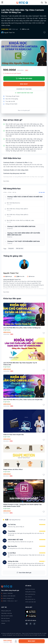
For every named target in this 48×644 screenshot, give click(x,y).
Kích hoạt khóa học (30, 594)
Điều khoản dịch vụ (30, 599)
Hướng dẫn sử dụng (30, 592)
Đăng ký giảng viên (6, 611)
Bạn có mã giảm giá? (24, 110)
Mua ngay (24, 84)
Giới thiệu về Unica (30, 589)
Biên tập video (20, 248)
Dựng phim (11, 248)
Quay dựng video (6, 621)
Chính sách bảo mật (30, 602)
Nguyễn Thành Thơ (9, 33)
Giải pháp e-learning (6, 613)
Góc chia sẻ (28, 597)
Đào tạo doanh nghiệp (7, 616)
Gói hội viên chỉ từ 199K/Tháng (24, 89)
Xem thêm (6, 181)
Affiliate (3, 623)
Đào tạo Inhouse (5, 618)
